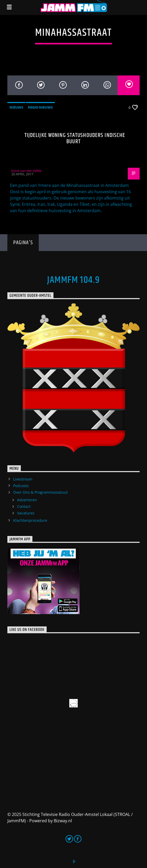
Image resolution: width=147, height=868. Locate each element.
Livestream (23, 479)
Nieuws (16, 107)
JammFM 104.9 (73, 280)
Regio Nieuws (40, 107)
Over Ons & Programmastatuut (40, 492)
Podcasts (21, 486)
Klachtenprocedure (30, 520)
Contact (24, 506)
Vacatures (26, 513)
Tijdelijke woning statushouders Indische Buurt (75, 138)
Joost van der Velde (26, 171)
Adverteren (27, 500)
